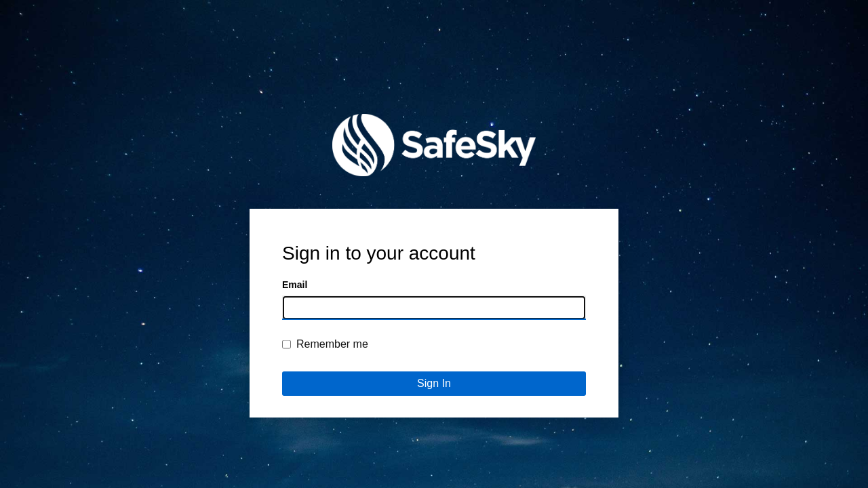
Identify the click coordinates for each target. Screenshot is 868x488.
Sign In (434, 383)
